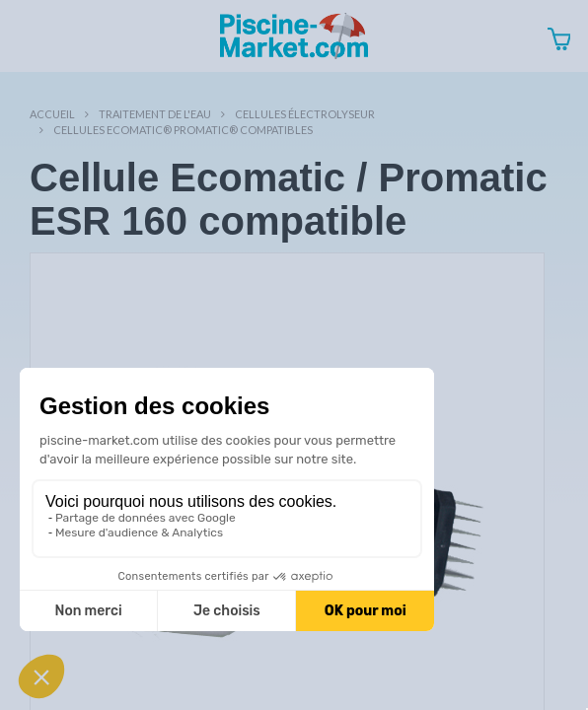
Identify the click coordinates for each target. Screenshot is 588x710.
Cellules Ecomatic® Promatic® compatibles (183, 130)
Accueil (52, 114)
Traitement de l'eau (155, 114)
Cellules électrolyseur (305, 114)
